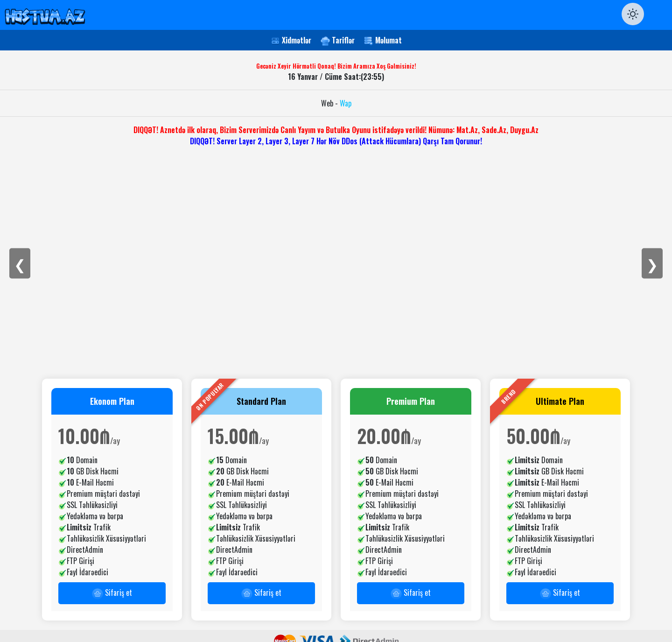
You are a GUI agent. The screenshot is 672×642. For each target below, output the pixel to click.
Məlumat (388, 40)
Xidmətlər (297, 40)
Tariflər (343, 40)
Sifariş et (112, 593)
